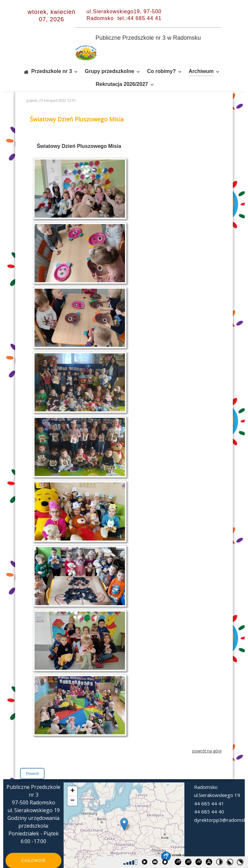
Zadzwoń (34, 846)
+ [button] (72, 777)
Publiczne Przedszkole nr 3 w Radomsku (148, 38)
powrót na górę (207, 736)
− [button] (72, 786)
